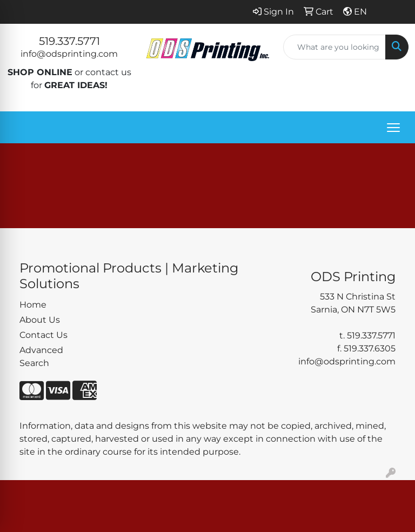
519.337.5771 (69, 41)
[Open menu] (393, 128)
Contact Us (43, 335)
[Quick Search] (334, 47)
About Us (40, 320)
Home (33, 305)
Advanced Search (41, 357)
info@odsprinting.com (69, 54)
